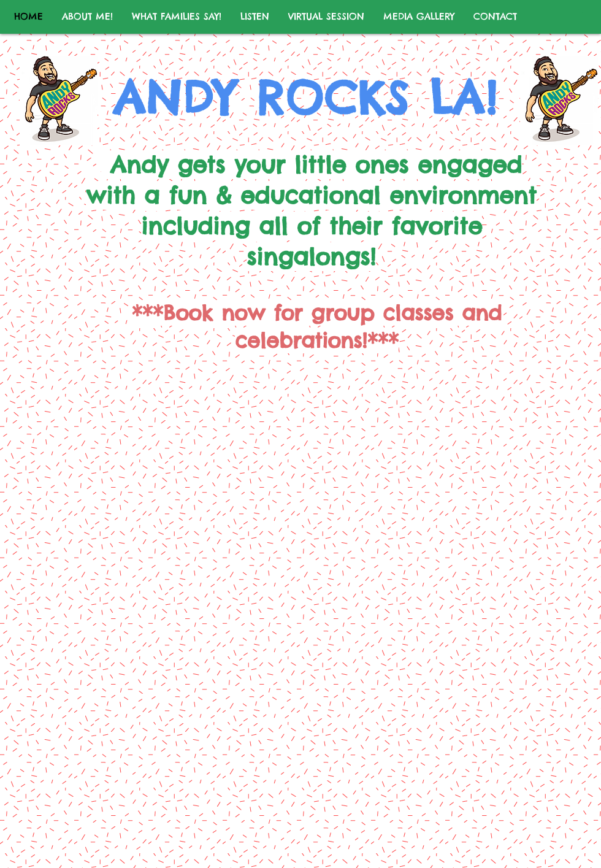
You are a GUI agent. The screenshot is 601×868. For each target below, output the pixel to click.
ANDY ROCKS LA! (306, 98)
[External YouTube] (304, 474)
